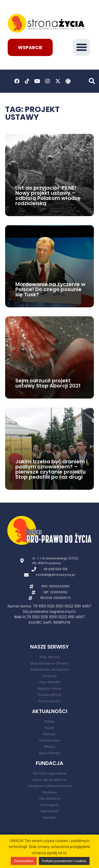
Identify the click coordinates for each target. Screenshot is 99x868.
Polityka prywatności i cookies (64, 861)
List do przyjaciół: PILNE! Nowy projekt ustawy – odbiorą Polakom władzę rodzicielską (48, 196)
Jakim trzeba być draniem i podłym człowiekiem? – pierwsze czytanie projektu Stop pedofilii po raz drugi (51, 469)
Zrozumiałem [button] (24, 861)
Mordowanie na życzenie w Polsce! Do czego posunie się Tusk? (50, 289)
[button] (82, 47)
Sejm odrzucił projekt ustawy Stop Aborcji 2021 (48, 383)
